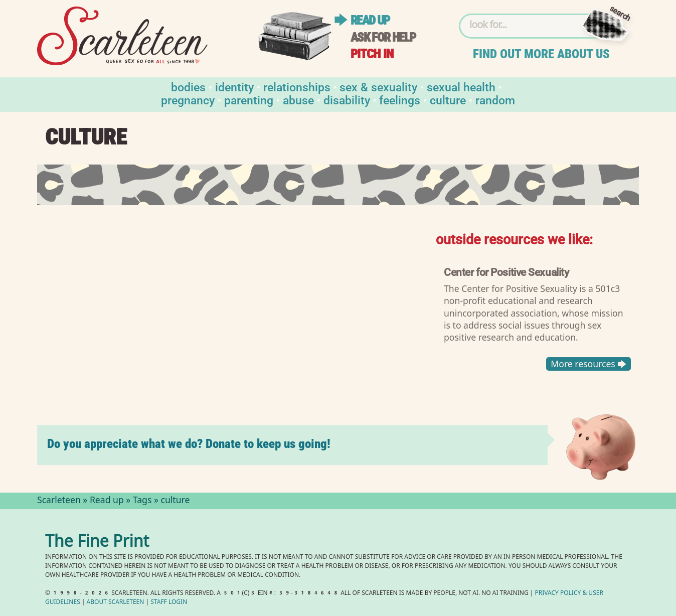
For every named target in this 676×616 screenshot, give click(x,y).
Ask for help (383, 37)
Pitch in (372, 54)
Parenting (249, 100)
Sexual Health (461, 87)
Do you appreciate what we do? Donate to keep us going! (189, 444)
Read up (370, 20)
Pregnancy (188, 100)
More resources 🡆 (588, 364)
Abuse (298, 100)
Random (495, 100)
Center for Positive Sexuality (506, 272)
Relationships (297, 87)
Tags (142, 501)
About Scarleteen (116, 603)
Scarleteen (59, 501)
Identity (234, 87)
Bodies (188, 87)
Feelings (400, 100)
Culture (448, 100)
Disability (347, 100)
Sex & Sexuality (378, 87)
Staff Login (169, 603)
